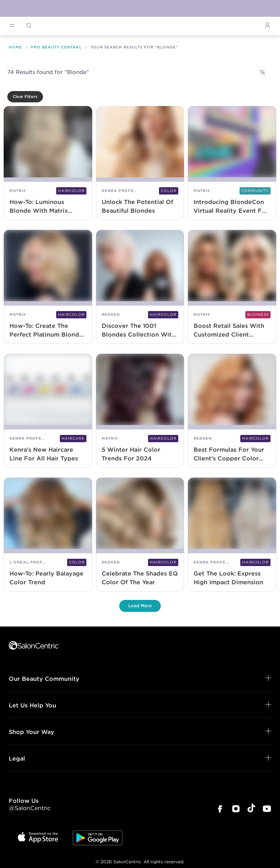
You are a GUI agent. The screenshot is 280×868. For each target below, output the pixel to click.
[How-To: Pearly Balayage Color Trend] (48, 535)
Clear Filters (25, 97)
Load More (140, 606)
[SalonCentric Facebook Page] (220, 810)
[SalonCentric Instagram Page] (236, 810)
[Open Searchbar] (29, 26)
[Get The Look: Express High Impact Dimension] (232, 535)
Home (15, 47)
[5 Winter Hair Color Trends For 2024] (140, 411)
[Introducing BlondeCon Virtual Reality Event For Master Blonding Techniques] (232, 164)
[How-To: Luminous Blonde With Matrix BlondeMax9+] (48, 164)
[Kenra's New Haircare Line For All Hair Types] (48, 411)
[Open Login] (267, 26)
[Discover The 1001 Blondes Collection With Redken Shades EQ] (140, 287)
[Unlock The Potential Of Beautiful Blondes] (140, 164)
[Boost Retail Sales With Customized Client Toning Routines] (232, 287)
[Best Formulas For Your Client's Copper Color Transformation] (232, 411)
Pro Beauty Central (56, 47)
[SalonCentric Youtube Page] (267, 810)
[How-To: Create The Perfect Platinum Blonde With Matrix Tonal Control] (48, 287)
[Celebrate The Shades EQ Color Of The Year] (140, 535)
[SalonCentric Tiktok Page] (251, 809)
